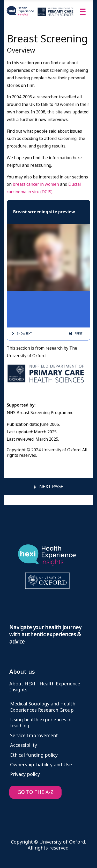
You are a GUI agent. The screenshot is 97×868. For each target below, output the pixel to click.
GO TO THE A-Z (35, 792)
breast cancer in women (36, 184)
